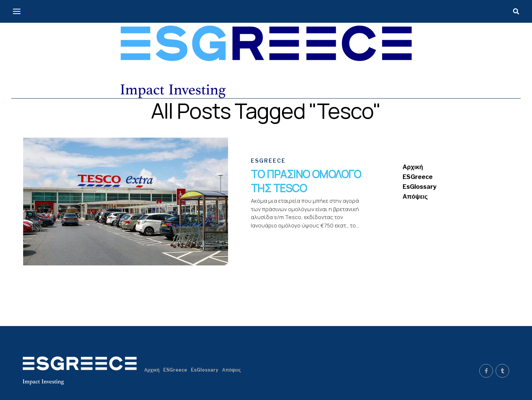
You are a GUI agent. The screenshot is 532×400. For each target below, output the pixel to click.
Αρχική (413, 167)
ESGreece (418, 177)
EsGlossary (419, 187)
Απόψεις (415, 197)
